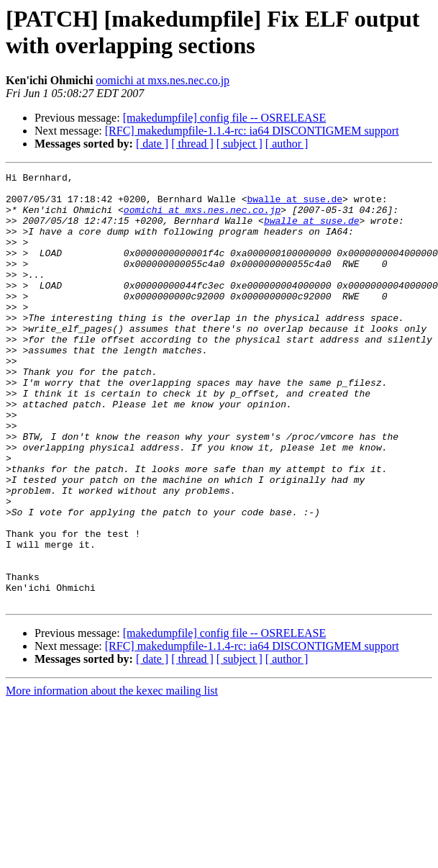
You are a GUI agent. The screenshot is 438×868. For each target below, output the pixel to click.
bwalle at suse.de (295, 205)
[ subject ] (239, 144)
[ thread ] (192, 144)
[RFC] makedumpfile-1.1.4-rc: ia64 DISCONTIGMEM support (252, 131)
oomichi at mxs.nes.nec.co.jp (163, 80)
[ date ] (152, 144)
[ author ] (287, 144)
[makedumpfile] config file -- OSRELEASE (225, 118)
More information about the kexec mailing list (112, 777)
